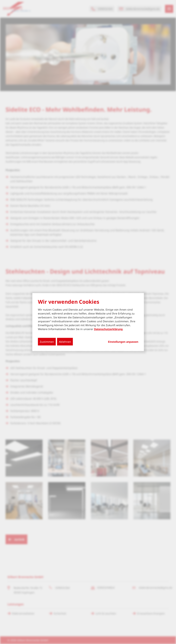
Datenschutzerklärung (108, 329)
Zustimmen (47, 342)
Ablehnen (65, 342)
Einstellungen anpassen (123, 342)
